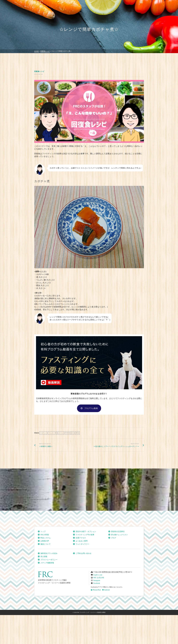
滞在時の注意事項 (118, 532)
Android (106, 590)
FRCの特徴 (45, 535)
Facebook (97, 583)
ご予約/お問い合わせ (84, 553)
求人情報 (44, 557)
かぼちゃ (43, 433)
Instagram (97, 580)
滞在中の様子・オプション (86, 532)
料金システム (46, 538)
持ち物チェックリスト (119, 535)
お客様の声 (45, 541)
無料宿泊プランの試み (49, 553)
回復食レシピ (39, 71)
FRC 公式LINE (99, 578)
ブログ (114, 538)
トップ (43, 532)
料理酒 (68, 433)
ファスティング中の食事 (85, 535)
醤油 (77, 433)
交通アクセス (81, 538)
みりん (61, 433)
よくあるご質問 (82, 541)
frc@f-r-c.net (98, 575)
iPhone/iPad (96, 590)
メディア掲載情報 (47, 563)
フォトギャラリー (82, 544)
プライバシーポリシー (49, 560)
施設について (46, 544)
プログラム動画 (89, 408)
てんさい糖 (52, 433)
